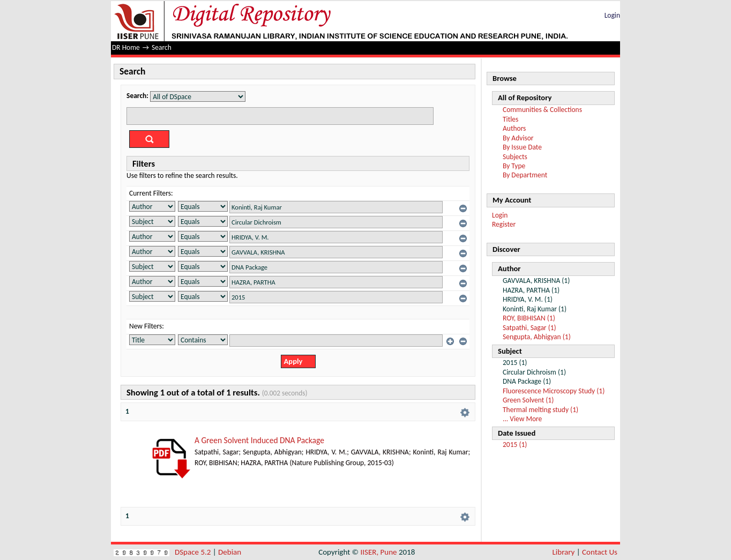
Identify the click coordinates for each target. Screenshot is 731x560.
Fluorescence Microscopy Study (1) (554, 391)
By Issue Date (522, 147)
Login (612, 15)
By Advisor (518, 138)
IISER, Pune (378, 552)
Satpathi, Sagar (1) (529, 328)
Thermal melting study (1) (540, 410)
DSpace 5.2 (194, 552)
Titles (510, 119)
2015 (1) (515, 445)
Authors (514, 128)
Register (504, 224)
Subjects (515, 157)
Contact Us (600, 552)
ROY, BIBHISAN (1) (529, 318)
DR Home (126, 47)
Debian (230, 552)
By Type (514, 166)
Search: (137, 96)
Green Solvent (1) (528, 400)
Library (564, 552)
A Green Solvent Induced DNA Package (259, 440)
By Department (525, 175)
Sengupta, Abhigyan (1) (537, 337)
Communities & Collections (542, 110)
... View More (522, 419)
